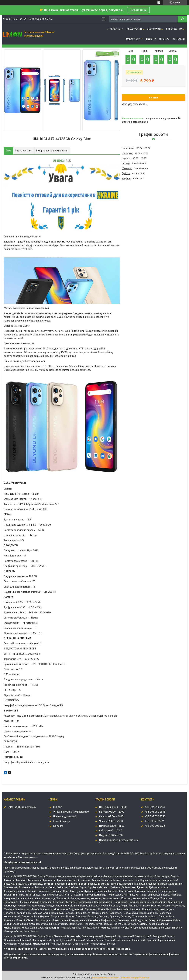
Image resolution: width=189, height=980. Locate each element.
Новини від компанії (65, 817)
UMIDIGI (59, 161)
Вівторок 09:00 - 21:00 (112, 812)
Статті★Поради (62, 821)
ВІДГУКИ (151, 39)
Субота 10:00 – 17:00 (111, 831)
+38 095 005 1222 (155, 826)
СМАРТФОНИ (134, 29)
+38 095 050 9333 (155, 812)
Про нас (164, 39)
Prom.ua (112, 974)
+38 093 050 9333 (155, 817)
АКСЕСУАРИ (154, 29)
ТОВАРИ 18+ (133, 39)
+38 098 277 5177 (154, 821)
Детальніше (138, 10)
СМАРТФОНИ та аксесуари (22, 807)
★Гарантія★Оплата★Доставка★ (71, 812)
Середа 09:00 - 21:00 (111, 817)
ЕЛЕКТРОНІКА (174, 29)
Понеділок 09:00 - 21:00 (113, 807)
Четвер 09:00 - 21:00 (111, 821)
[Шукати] (182, 19)
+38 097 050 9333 (155, 807)
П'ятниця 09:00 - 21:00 (112, 826)
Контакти (179, 39)
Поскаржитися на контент (106, 978)
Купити (153, 98)
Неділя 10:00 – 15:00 (111, 835)
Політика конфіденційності (135, 978)
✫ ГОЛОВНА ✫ (115, 29)
